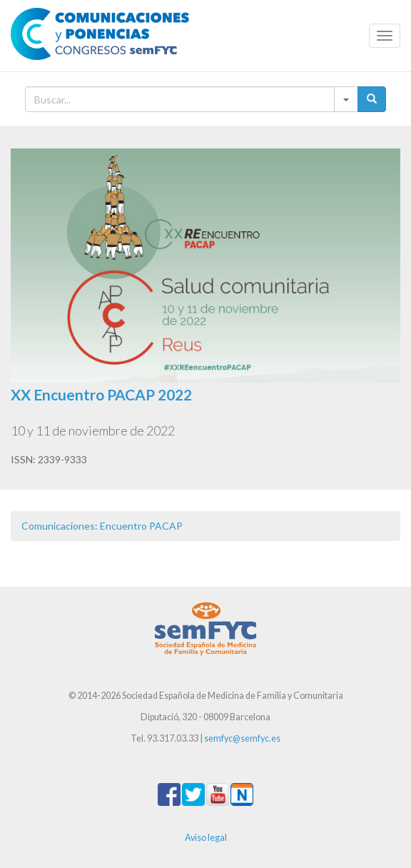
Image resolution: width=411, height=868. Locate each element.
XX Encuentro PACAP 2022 (101, 394)
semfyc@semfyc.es (242, 738)
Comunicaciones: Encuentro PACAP (102, 526)
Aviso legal (206, 838)
